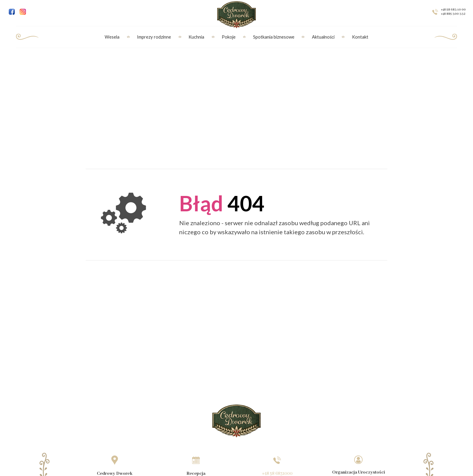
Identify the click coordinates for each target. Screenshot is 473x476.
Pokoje (229, 37)
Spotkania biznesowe (274, 37)
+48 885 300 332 (453, 14)
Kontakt (360, 37)
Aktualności (323, 37)
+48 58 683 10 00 (453, 10)
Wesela (112, 37)
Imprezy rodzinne (154, 37)
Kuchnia (196, 37)
